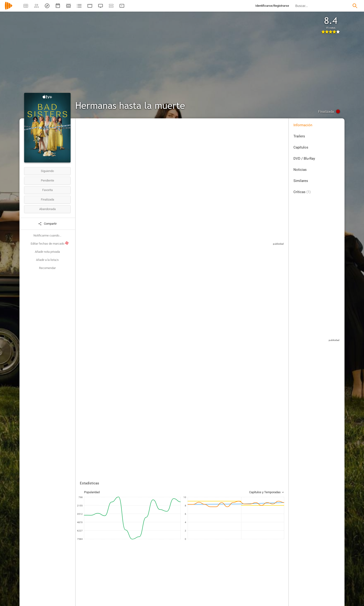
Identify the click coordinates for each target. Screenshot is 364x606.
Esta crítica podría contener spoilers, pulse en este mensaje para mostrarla (153, 359)
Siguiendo (47, 171)
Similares (301, 181)
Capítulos (301, 147)
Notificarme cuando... (47, 235)
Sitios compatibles (235, 245)
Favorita (47, 190)
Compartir (47, 224)
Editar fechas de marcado (50, 243)
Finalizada (47, 199)
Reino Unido (88, 153)
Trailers (299, 136)
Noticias (300, 170)
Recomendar (47, 268)
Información (303, 125)
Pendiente (47, 180)
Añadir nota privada (47, 252)
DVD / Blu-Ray (304, 159)
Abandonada (47, 209)
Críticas (302, 192)
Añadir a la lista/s (47, 260)
